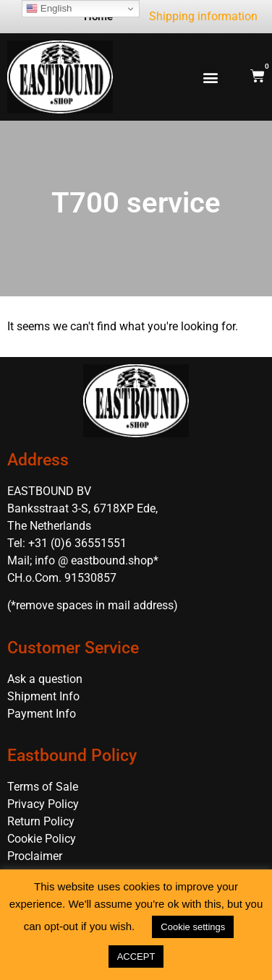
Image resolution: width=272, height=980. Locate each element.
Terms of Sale (43, 787)
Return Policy (41, 821)
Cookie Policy (42, 839)
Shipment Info (43, 696)
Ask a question (45, 679)
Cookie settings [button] (193, 927)
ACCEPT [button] (136, 957)
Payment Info (42, 714)
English (49, 9)
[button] (211, 77)
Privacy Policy (43, 804)
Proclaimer (35, 856)
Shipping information (203, 16)
